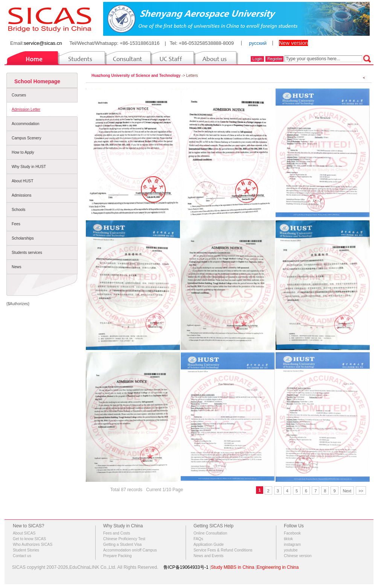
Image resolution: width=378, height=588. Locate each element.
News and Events (209, 556)
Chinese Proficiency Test (124, 539)
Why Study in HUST (29, 167)
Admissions (21, 195)
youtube (291, 550)
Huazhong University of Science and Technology (136, 76)
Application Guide (209, 544)
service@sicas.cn (43, 43)
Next (347, 491)
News (17, 267)
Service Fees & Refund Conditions (223, 550)
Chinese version (298, 556)
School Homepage (37, 81)
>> (361, 491)
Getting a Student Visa (122, 544)
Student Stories (26, 550)
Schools (18, 210)
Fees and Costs (117, 533)
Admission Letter (26, 109)
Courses (19, 95)
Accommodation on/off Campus (130, 550)
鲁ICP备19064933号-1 (186, 567)
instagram (292, 544)
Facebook (292, 533)
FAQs (198, 539)
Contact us (22, 556)
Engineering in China (278, 567)
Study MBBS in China (232, 567)
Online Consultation (210, 533)
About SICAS (24, 533)
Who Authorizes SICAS (33, 544)
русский (258, 43)
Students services (27, 253)
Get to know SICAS (29, 539)
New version (293, 43)
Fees (16, 224)
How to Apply (23, 152)
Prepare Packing (117, 556)
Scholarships (23, 238)
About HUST (22, 181)
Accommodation (25, 124)
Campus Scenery (27, 138)
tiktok (288, 539)
